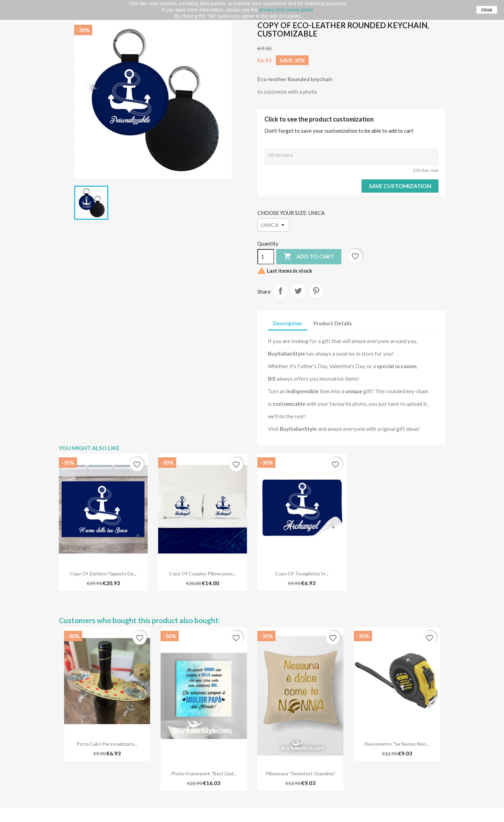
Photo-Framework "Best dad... (204, 773)
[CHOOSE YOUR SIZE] (273, 225)
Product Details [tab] (333, 323)
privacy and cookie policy (286, 10)
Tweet (298, 291)
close (487, 10)
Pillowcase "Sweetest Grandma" (300, 773)
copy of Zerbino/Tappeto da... (103, 573)
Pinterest (316, 291)
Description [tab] (288, 323)
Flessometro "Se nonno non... (397, 744)
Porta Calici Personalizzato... (107, 744)
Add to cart (309, 257)
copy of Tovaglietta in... (302, 573)
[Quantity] (266, 257)
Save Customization (400, 186)
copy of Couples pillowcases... (203, 573)
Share (280, 291)
